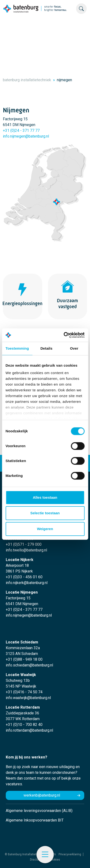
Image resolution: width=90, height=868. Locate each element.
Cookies (55, 860)
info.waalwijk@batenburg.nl (28, 698)
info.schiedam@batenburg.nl (29, 665)
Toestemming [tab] (17, 348)
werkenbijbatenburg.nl (42, 795)
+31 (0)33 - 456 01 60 (24, 577)
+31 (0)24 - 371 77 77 (21, 130)
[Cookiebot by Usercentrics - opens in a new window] (64, 335)
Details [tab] (46, 348)
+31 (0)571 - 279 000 (24, 544)
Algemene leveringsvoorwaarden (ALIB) (39, 811)
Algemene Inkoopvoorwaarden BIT (35, 820)
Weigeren (45, 529)
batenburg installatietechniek (27, 80)
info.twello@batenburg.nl (26, 550)
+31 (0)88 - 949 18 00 (24, 659)
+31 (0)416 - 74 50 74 (24, 692)
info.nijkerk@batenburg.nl (27, 583)
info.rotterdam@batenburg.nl (29, 730)
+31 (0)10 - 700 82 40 (24, 725)
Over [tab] (74, 348)
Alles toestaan (45, 497)
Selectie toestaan (45, 513)
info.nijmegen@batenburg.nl (26, 136)
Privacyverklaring (70, 854)
